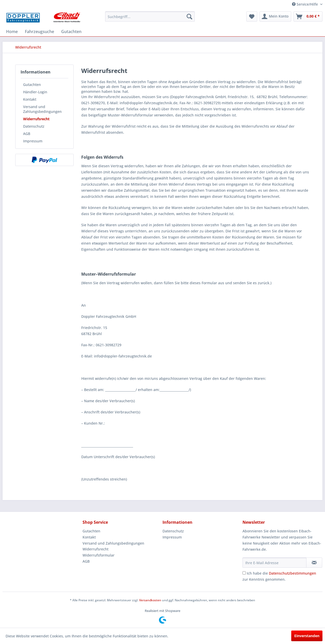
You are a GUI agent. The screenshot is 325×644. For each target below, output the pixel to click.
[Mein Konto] (275, 17)
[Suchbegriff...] (150, 17)
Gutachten (32, 85)
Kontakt (30, 99)
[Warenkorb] (308, 17)
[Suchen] (189, 17)
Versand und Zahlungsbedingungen (42, 109)
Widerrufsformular (99, 555)
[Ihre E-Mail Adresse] (274, 563)
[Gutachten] (71, 32)
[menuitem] (150, 17)
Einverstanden (307, 636)
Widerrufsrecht (36, 119)
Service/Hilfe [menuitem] (305, 4)
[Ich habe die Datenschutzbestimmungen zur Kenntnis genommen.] (244, 573)
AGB (27, 134)
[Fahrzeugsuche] (39, 32)
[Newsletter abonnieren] (314, 563)
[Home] (12, 32)
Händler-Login (35, 92)
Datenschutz (34, 126)
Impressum (33, 141)
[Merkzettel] (252, 17)
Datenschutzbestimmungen (292, 573)
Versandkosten (150, 600)
